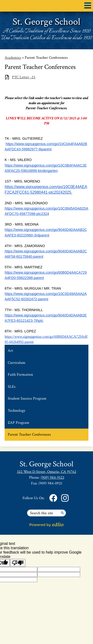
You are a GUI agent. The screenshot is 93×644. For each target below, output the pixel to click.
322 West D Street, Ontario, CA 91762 (47, 472)
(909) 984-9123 (52, 478)
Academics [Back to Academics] (13, 58)
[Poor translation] (18, 563)
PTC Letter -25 (24, 77)
